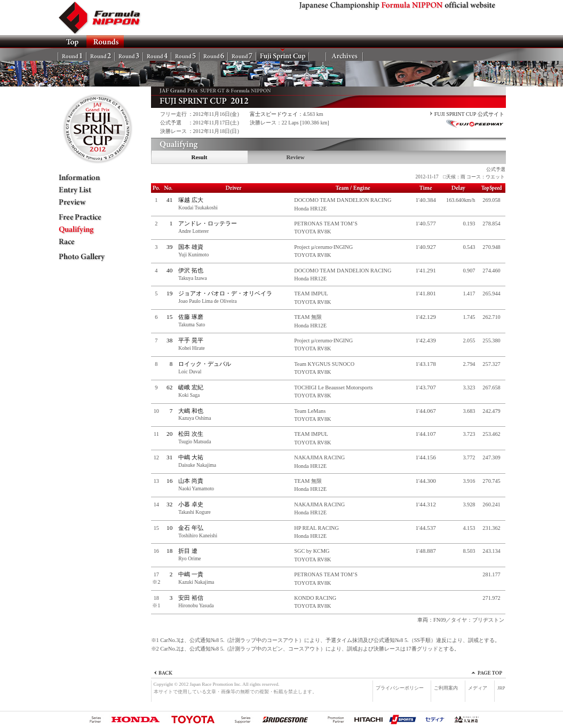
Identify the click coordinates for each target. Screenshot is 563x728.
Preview (90, 202)
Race (90, 242)
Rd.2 (101, 54)
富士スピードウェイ (274, 114)
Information (90, 178)
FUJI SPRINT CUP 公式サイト (469, 114)
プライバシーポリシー (400, 688)
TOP (72, 42)
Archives (344, 54)
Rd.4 (157, 54)
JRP (501, 688)
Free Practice (90, 217)
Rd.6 (214, 54)
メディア (478, 688)
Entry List (90, 190)
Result (200, 157)
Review (295, 157)
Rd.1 (72, 54)
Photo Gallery (90, 257)
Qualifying (90, 230)
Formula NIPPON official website (106, 18)
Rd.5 (185, 54)
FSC (283, 54)
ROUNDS (105, 42)
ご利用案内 (446, 688)
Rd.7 (242, 54)
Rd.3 (129, 54)
